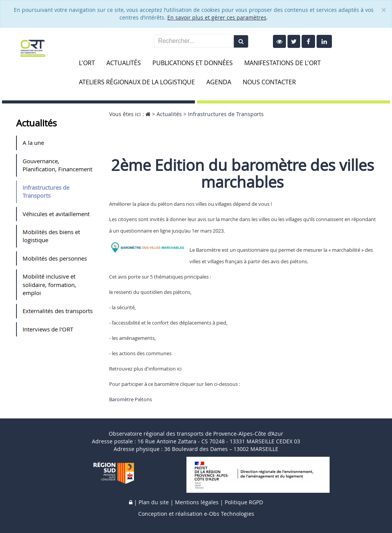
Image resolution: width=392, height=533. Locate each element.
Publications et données (193, 63)
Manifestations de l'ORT (283, 63)
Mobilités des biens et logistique (51, 236)
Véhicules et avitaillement (56, 214)
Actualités (124, 63)
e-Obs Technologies (229, 514)
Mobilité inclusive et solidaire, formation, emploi (49, 285)
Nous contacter (269, 82)
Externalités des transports (58, 311)
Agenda (219, 82)
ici (179, 369)
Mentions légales (197, 502)
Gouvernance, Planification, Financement (57, 165)
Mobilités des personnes (55, 258)
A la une (33, 143)
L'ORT (87, 63)
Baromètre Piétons (131, 399)
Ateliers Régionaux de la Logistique (137, 82)
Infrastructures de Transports (46, 191)
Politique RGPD (244, 502)
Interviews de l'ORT (48, 329)
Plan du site (154, 502)
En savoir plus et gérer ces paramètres (217, 17)
